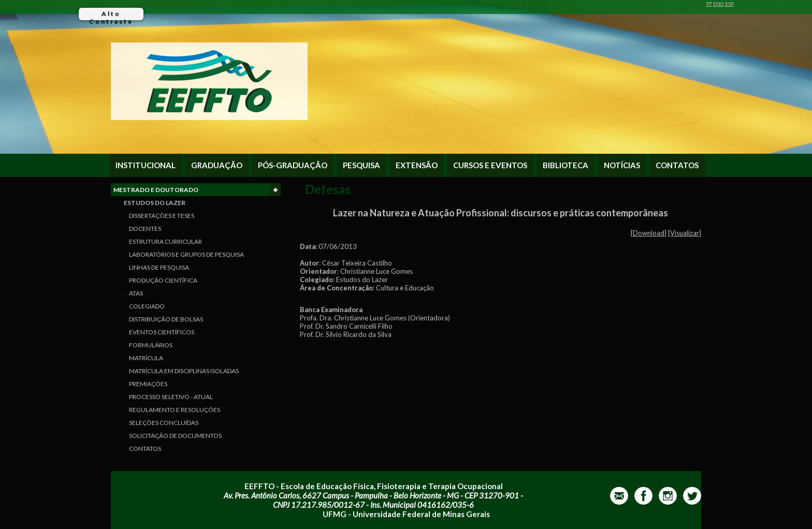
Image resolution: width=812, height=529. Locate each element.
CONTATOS (677, 165)
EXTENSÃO (417, 165)
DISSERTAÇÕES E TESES (162, 216)
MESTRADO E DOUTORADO (197, 190)
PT (709, 4)
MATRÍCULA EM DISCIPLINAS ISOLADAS (184, 371)
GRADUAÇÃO (217, 165)
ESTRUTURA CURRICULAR (165, 241)
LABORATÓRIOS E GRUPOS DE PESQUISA (186, 254)
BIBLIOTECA (565, 165)
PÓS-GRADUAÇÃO (293, 165)
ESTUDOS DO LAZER (155, 203)
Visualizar (685, 233)
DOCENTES (145, 229)
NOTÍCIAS (622, 165)
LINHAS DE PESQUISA (159, 267)
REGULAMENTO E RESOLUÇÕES (175, 410)
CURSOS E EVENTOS (490, 165)
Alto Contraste (111, 15)
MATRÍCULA (146, 358)
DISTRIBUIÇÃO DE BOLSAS (166, 319)
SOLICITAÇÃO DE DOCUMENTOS (175, 436)
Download (649, 233)
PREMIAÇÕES (148, 384)
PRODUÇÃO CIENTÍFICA (163, 280)
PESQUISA (361, 165)
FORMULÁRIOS (151, 345)
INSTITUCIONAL (146, 165)
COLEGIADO (147, 306)
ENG (719, 4)
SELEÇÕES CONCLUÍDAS (164, 423)
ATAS (136, 293)
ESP (729, 4)
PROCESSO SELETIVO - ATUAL (171, 397)
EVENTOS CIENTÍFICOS (162, 332)
